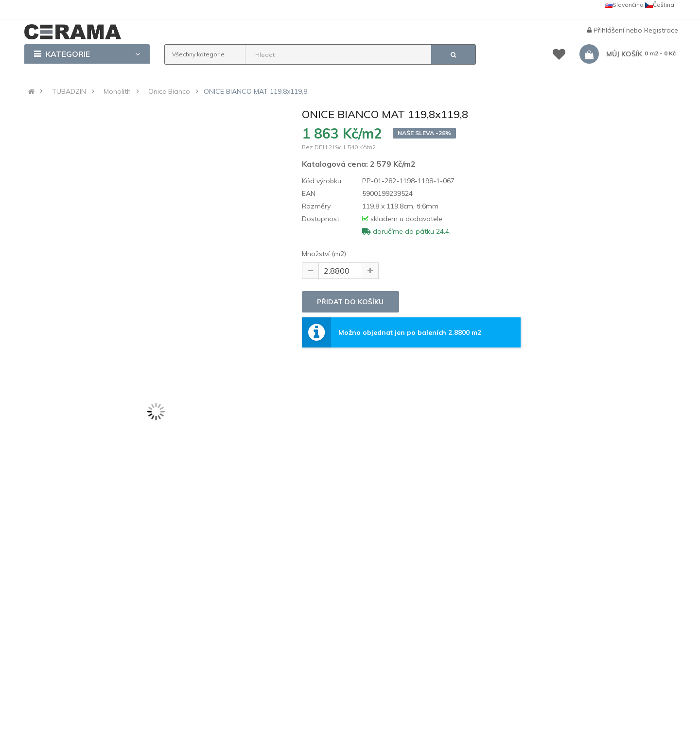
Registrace (661, 30)
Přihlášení (610, 30)
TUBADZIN (69, 91)
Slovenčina (624, 5)
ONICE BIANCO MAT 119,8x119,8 (255, 91)
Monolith (117, 91)
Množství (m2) (324, 254)
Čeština (660, 5)
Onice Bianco (169, 91)
